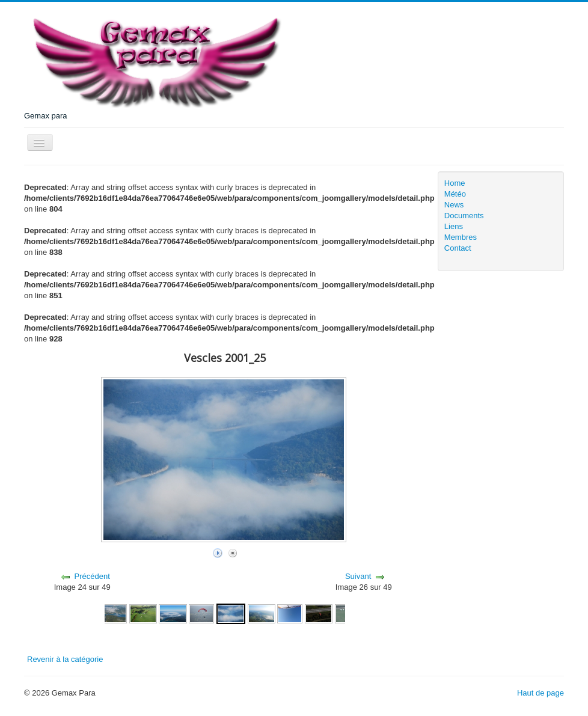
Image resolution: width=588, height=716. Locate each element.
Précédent (92, 576)
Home (455, 183)
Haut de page (541, 693)
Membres (461, 237)
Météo (455, 194)
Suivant (358, 576)
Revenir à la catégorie (65, 659)
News (454, 205)
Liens (454, 226)
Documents (464, 216)
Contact (458, 248)
